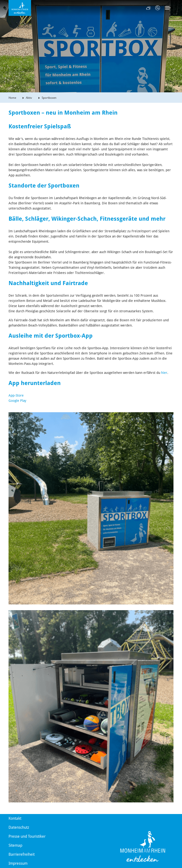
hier (164, 373)
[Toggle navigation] (168, 8)
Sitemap (15, 845)
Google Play (17, 401)
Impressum (18, 863)
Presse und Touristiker (27, 836)
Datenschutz (19, 827)
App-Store (16, 395)
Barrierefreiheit (22, 854)
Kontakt (15, 818)
